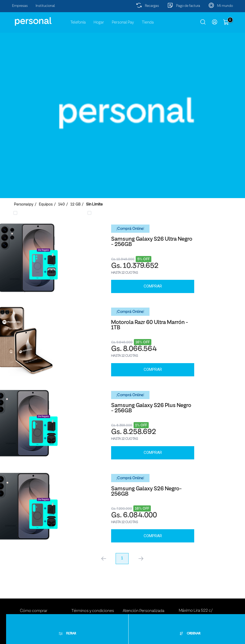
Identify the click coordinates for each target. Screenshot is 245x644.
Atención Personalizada (144, 589)
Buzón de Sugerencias (142, 598)
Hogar (99, 22)
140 (62, 205)
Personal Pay (123, 22)
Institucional (45, 6)
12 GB (75, 205)
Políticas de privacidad (91, 598)
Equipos (46, 205)
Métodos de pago (35, 598)
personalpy (24, 205)
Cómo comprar (34, 589)
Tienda (148, 22)
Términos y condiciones (93, 589)
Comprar (61, 281)
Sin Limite (94, 205)
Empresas (20, 6)
